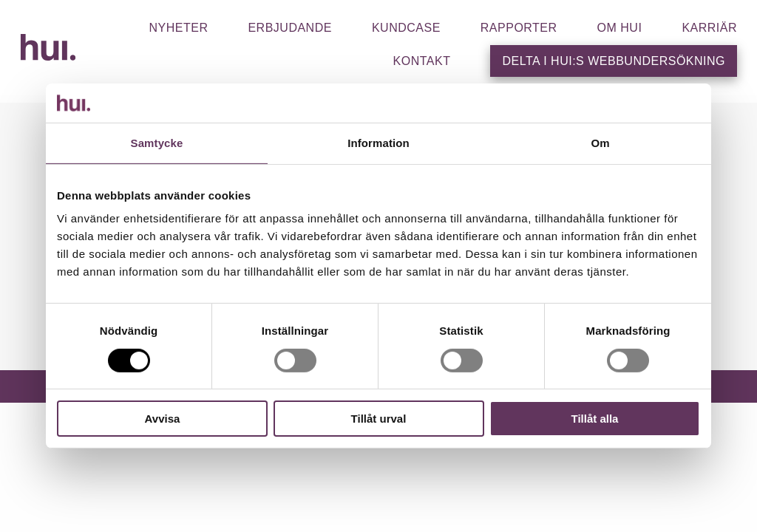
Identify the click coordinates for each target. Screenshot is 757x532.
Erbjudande (289, 28)
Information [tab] (378, 142)
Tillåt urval (379, 419)
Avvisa (163, 419)
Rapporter (519, 28)
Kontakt (422, 61)
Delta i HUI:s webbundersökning (614, 61)
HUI (48, 47)
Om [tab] (600, 142)
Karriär (709, 28)
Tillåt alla (595, 419)
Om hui (620, 28)
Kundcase (406, 28)
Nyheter (178, 28)
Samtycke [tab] (157, 142)
